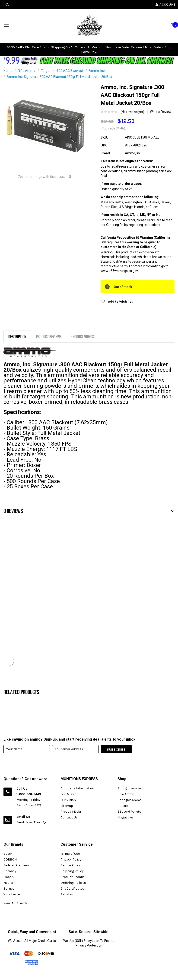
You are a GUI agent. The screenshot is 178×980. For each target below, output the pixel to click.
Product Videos (82, 336)
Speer (8, 854)
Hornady (10, 871)
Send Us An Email (31, 822)
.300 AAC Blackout (70, 71)
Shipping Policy (72, 871)
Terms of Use (70, 854)
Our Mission (70, 794)
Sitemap (67, 806)
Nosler (8, 883)
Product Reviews (49, 336)
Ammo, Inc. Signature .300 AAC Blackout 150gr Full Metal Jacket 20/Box (59, 77)
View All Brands (16, 903)
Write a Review (161, 112)
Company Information (77, 788)
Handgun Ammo (130, 800)
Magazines (126, 817)
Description (17, 336)
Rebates (67, 894)
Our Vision (68, 800)
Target (46, 71)
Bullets (123, 806)
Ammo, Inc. (97, 71)
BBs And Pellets (129, 812)
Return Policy (71, 865)
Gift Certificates (72, 889)
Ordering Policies (73, 883)
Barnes (9, 889)
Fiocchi (9, 877)
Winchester (12, 894)
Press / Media (71, 812)
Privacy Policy (71, 859)
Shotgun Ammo (129, 788)
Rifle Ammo (27, 71)
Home (8, 71)
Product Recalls (73, 877)
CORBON (10, 859)
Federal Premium (16, 865)
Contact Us (69, 817)
